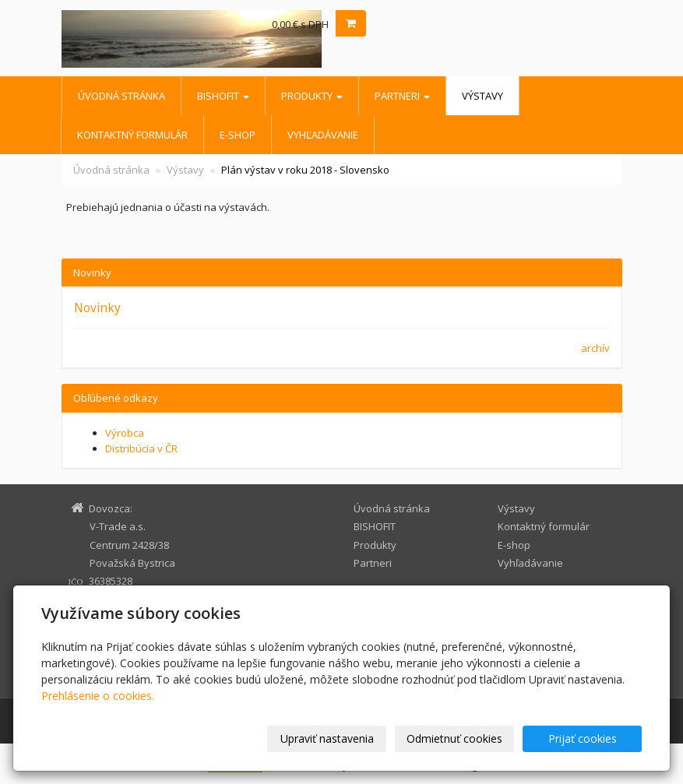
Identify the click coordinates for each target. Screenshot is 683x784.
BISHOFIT (223, 96)
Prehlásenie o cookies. (98, 696)
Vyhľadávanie (323, 135)
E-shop (238, 135)
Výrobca (125, 433)
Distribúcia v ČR (141, 448)
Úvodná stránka (121, 96)
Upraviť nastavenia (327, 738)
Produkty (312, 96)
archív (595, 348)
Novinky (97, 308)
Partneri (402, 96)
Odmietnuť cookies (454, 738)
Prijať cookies (583, 738)
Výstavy (482, 96)
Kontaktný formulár (132, 135)
